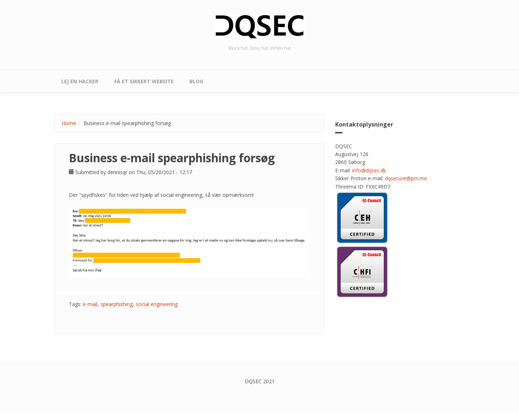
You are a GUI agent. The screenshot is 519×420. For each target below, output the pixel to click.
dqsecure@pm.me (406, 178)
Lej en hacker (80, 81)
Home (69, 123)
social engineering (157, 304)
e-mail (90, 304)
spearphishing (117, 304)
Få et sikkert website (144, 81)
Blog (196, 81)
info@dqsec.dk (369, 170)
